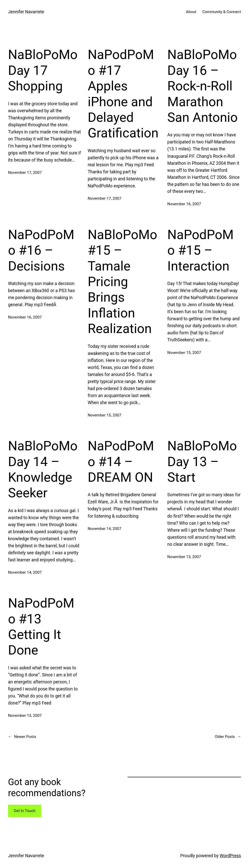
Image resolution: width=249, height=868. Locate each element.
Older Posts (228, 737)
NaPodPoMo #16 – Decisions (41, 250)
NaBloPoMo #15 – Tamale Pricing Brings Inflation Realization (122, 282)
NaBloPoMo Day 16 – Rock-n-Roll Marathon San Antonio (202, 86)
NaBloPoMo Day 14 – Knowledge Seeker (43, 469)
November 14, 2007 (25, 572)
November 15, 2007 (105, 415)
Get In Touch (25, 811)
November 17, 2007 (25, 173)
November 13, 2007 (184, 557)
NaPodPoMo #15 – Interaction (200, 250)
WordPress (230, 856)
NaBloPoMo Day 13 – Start (202, 462)
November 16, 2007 (184, 204)
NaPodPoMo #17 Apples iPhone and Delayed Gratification (123, 94)
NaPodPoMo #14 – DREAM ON (121, 462)
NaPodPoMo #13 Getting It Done (41, 627)
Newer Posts (22, 737)
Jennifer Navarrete (26, 12)
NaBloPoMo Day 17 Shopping (43, 70)
